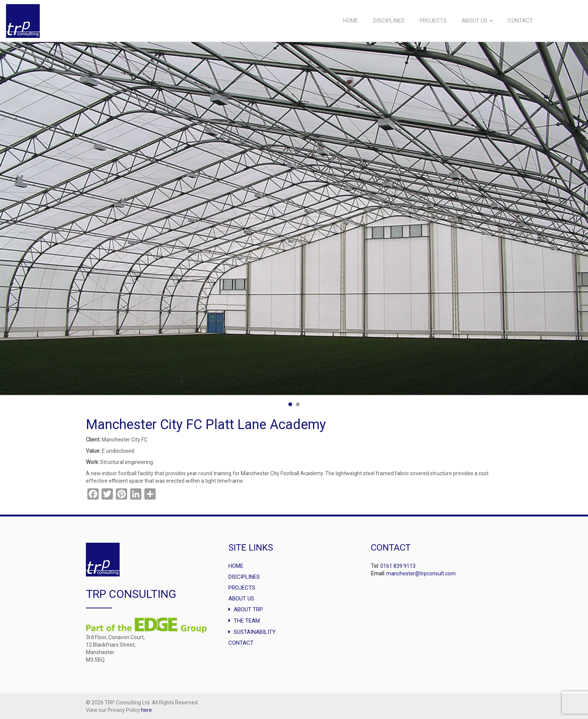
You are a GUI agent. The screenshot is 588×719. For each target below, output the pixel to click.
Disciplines (389, 21)
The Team (247, 621)
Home (351, 21)
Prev (10, 218)
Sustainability (255, 632)
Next (578, 218)
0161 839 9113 (398, 566)
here (146, 710)
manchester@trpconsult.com (421, 573)
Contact (520, 21)
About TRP (248, 609)
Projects (433, 21)
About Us (477, 21)
